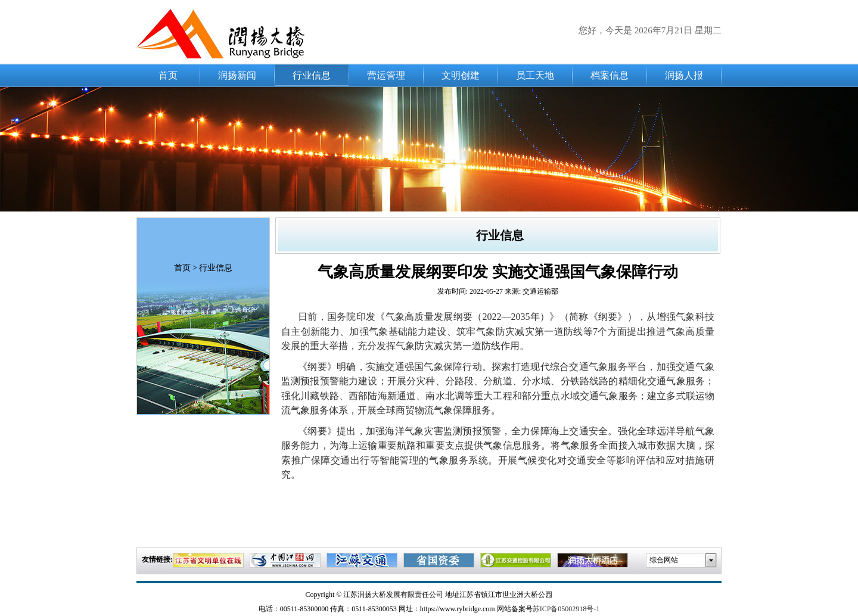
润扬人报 (684, 75)
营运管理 (386, 75)
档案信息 (610, 75)
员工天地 (535, 75)
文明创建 (461, 75)
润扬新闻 (237, 75)
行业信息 (312, 75)
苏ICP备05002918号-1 (566, 609)
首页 (168, 75)
